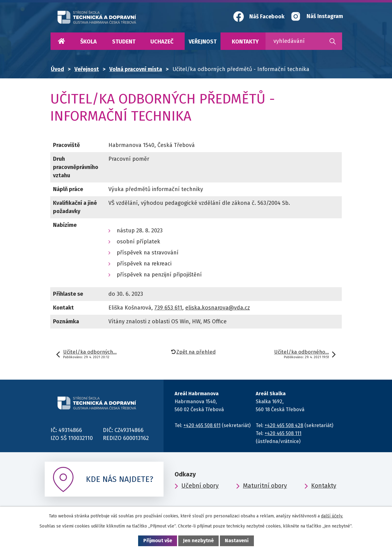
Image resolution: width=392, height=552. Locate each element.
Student (124, 42)
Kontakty (245, 42)
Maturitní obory (265, 486)
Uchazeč (162, 42)
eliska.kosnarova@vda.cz (218, 308)
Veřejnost (203, 42)
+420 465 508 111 (283, 433)
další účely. (332, 516)
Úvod (61, 41)
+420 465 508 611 (202, 425)
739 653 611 (168, 308)
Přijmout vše (158, 541)
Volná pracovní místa (136, 69)
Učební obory (200, 486)
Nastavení (237, 541)
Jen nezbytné (198, 541)
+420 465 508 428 (284, 425)
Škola (89, 42)
